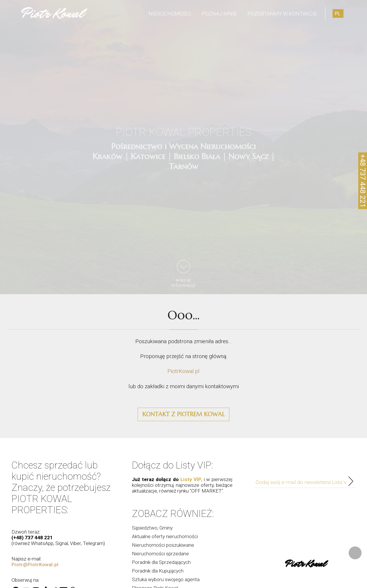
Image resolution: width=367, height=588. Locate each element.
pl (338, 13)
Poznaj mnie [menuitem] (219, 14)
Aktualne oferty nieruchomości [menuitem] (165, 536)
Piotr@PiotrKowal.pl (35, 564)
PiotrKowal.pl (183, 371)
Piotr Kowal (52, 14)
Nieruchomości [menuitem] (170, 14)
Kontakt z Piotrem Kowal (183, 414)
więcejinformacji (184, 274)
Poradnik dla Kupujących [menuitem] (158, 571)
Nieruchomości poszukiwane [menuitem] (163, 545)
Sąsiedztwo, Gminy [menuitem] (152, 528)
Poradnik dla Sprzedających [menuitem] (161, 562)
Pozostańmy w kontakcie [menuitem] (282, 14)
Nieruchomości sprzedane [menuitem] (160, 554)
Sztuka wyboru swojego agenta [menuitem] (166, 579)
